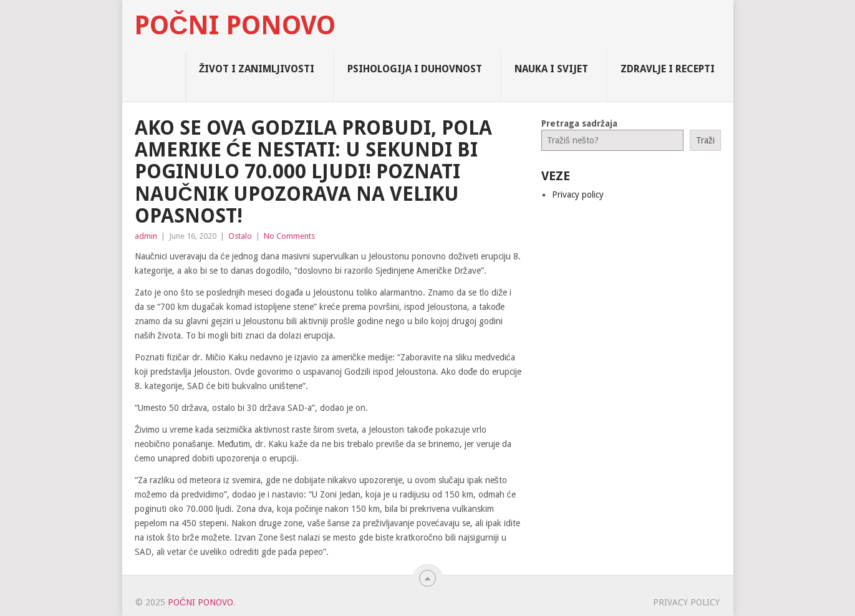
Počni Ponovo (235, 26)
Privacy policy (578, 195)
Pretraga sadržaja (579, 123)
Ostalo (240, 236)
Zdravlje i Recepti (668, 69)
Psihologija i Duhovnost (415, 69)
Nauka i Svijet (551, 69)
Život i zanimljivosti (257, 69)
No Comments (289, 236)
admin (146, 236)
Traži (705, 140)
